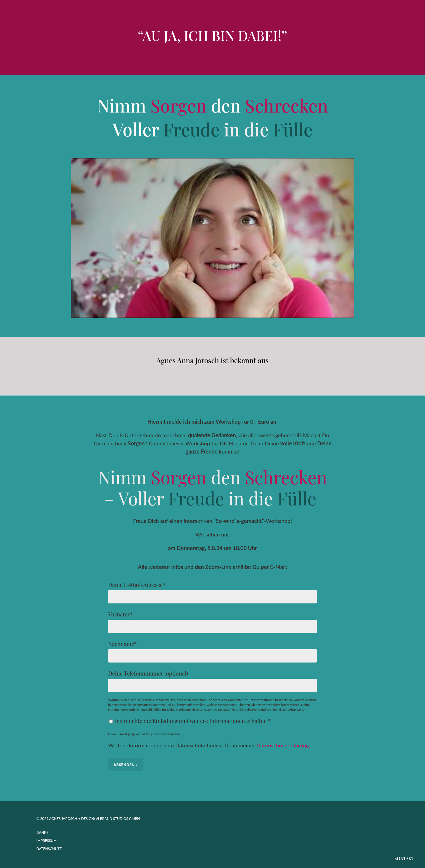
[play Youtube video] (212, 238)
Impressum (46, 841)
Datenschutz (49, 849)
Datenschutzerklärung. (283, 745)
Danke (42, 833)
